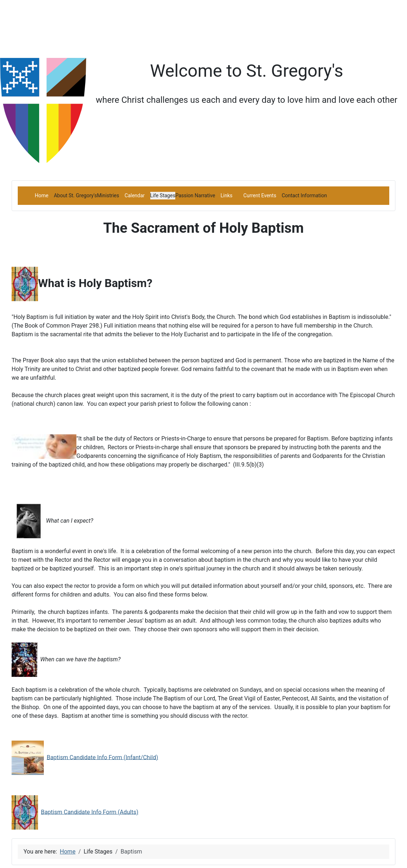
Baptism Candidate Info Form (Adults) (90, 812)
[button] (75, 195)
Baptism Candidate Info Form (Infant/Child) (102, 757)
